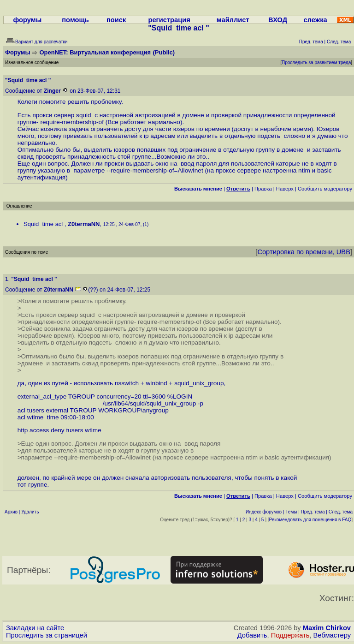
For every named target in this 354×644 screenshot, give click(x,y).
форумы (27, 20)
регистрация (169, 20)
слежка (316, 20)
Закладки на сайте (35, 628)
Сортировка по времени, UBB (304, 252)
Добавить (252, 635)
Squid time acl (44, 224)
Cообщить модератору (325, 189)
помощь (75, 20)
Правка (263, 189)
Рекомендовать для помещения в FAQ (310, 520)
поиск (116, 20)
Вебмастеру (332, 635)
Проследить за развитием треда (316, 63)
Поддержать (290, 635)
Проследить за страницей (47, 635)
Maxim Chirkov (327, 628)
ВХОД (278, 20)
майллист (233, 20)
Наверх (285, 189)
